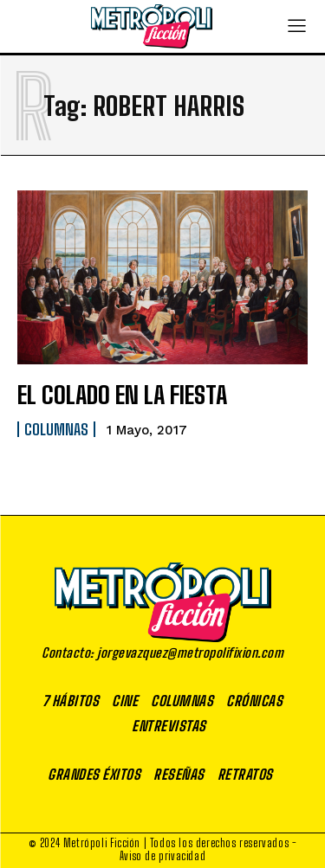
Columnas (56, 429)
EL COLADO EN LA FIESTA (122, 395)
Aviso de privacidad (162, 856)
